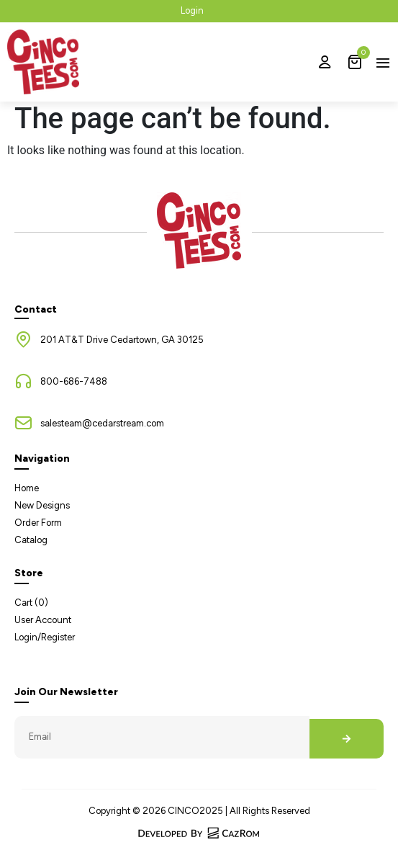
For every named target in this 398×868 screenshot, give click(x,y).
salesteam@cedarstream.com (102, 423)
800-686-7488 (74, 381)
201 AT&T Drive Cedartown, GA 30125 (122, 340)
